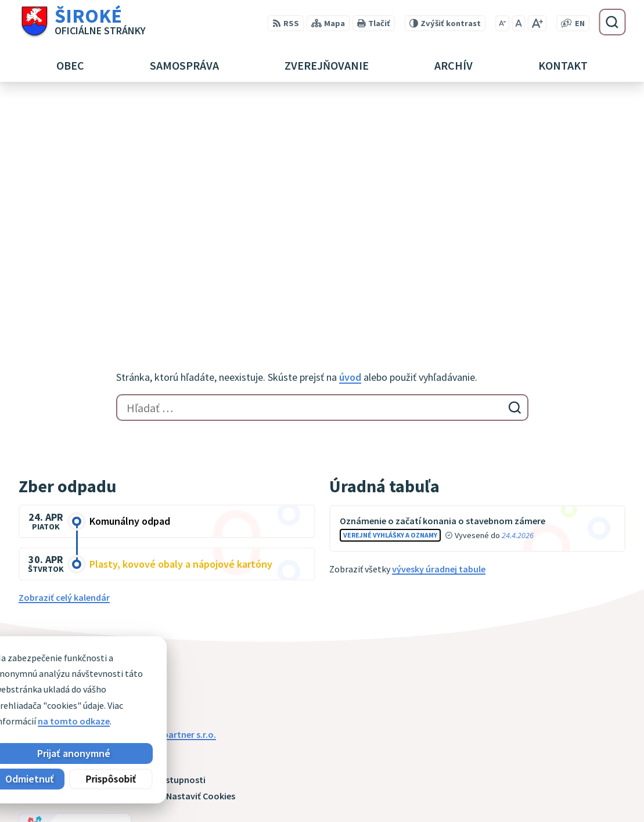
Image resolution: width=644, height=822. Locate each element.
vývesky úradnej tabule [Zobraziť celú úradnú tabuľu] (439, 338)
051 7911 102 (538, 778)
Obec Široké (108, 514)
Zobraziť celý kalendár (64, 366)
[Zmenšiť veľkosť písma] (502, 23)
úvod (350, 146)
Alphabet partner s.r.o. (170, 503)
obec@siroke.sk (545, 792)
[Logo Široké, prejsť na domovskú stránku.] (82, 22)
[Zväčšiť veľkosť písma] (537, 23)
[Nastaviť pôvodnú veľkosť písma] (518, 23)
